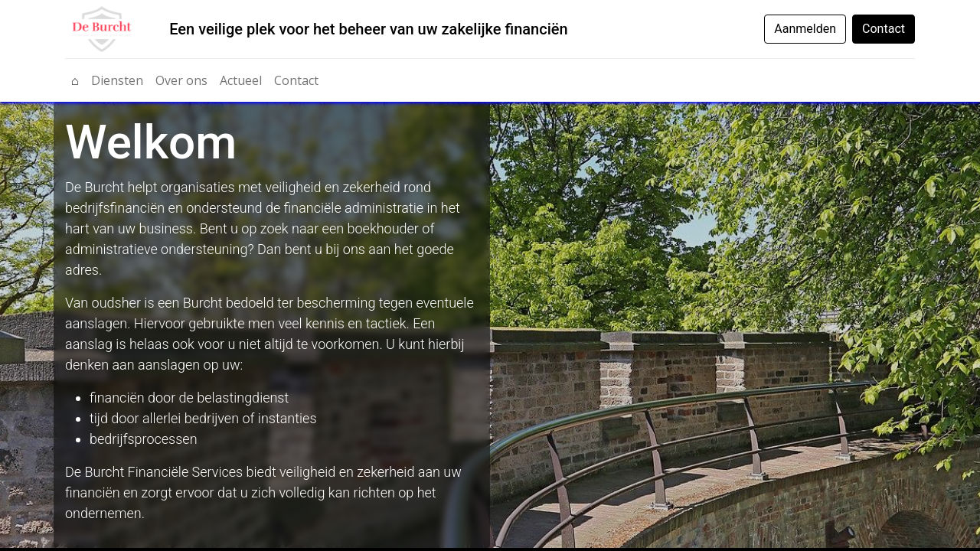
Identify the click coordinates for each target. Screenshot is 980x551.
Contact (884, 29)
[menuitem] (75, 80)
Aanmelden (805, 29)
